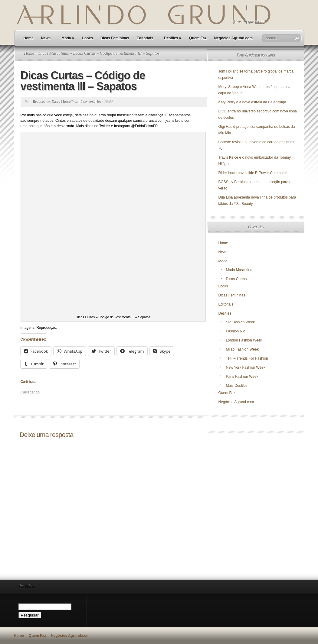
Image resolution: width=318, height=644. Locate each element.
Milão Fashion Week (243, 349)
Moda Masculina (239, 270)
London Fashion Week (244, 340)
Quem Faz (198, 38)
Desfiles (172, 38)
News (46, 38)
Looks (88, 38)
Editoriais (145, 38)
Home (29, 38)
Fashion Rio (236, 331)
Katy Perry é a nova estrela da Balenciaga (252, 102)
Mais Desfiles (237, 386)
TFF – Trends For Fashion (247, 358)
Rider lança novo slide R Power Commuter (253, 173)
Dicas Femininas (115, 38)
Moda (68, 38)
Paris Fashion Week (242, 377)
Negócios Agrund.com (234, 38)
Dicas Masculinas (54, 53)
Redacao (39, 102)
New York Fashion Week (246, 367)
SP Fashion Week (241, 322)
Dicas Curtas (236, 279)
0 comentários (91, 102)
